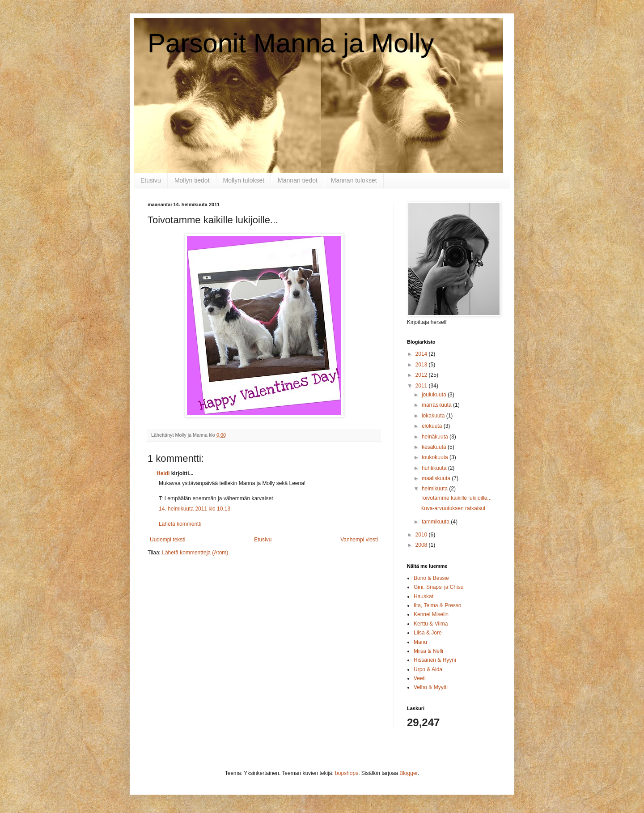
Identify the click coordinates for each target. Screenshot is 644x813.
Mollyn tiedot (192, 180)
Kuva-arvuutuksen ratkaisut (453, 508)
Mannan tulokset (354, 180)
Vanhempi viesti (359, 540)
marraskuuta (437, 405)
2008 (422, 545)
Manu (420, 642)
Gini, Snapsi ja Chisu (439, 587)
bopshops (347, 773)
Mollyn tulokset (244, 180)
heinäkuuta (436, 437)
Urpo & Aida (428, 669)
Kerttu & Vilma (431, 624)
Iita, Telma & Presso (438, 605)
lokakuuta (434, 416)
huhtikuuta (435, 468)
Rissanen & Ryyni (435, 660)
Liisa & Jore (428, 633)
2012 (422, 375)
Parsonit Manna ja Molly (291, 43)
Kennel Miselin (431, 614)
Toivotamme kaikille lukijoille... (456, 498)
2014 (422, 354)
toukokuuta (436, 457)
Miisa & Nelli (428, 651)
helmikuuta (435, 489)
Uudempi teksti (167, 540)
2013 (422, 365)
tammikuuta (436, 522)
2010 (422, 535)
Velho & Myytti (431, 687)
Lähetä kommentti (180, 524)
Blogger (409, 773)
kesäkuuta (435, 447)
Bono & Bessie (431, 578)
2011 (422, 386)
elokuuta (433, 426)
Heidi (163, 473)
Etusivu (151, 180)
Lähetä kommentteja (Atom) (195, 553)
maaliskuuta (437, 478)
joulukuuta (435, 395)
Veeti (420, 678)
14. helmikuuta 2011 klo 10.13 (195, 509)
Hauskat (424, 596)
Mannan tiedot (298, 180)
